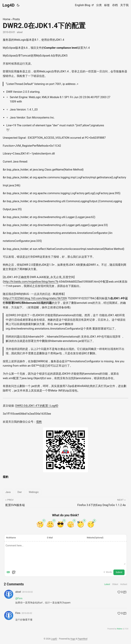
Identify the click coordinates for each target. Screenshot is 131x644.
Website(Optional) (95, 538)
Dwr (20, 492)
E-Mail (50, 538)
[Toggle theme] (18, 5)
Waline (120, 629)
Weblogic (34, 492)
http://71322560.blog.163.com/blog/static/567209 (35, 298)
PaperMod (82, 639)
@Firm (19, 598)
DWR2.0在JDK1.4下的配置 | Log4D (37, 406)
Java (8, 492)
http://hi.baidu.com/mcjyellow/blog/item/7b (31, 282)
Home (7, 19)
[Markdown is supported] (9, 572)
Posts (16, 19)
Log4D (9, 5)
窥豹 (39, 422)
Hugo (73, 639)
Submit (119, 572)
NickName (11, 538)
